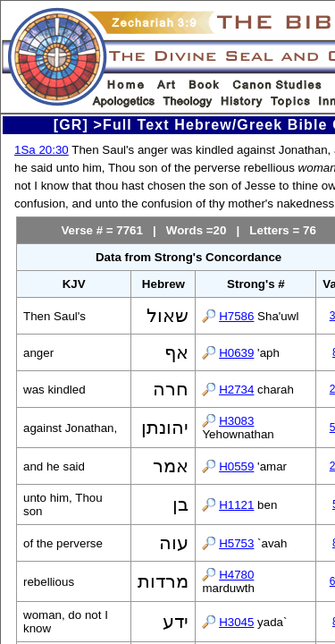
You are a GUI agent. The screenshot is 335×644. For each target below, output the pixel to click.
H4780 (236, 575)
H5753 (236, 543)
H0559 (236, 466)
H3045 (236, 622)
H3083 (236, 421)
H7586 (236, 316)
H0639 (236, 353)
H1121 (236, 505)
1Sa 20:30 (42, 150)
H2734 (236, 390)
